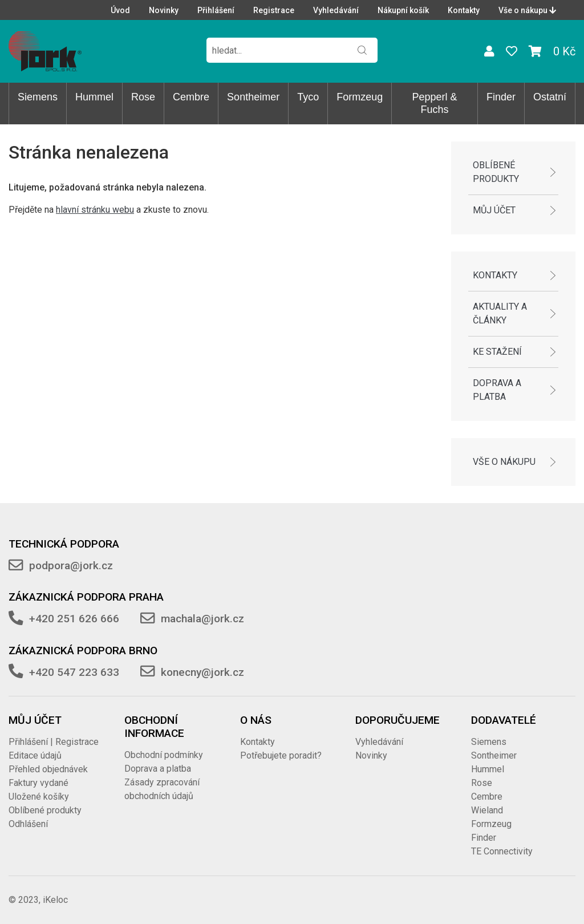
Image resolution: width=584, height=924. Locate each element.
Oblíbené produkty (496, 172)
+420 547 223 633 (74, 672)
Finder (501, 97)
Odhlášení (28, 824)
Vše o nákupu (527, 10)
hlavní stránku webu (95, 210)
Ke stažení (497, 352)
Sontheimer (253, 97)
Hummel (94, 97)
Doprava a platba (497, 390)
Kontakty (464, 10)
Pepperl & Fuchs (435, 103)
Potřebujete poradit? (281, 755)
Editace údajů (35, 755)
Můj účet (494, 210)
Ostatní (550, 97)
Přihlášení (216, 10)
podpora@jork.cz (71, 566)
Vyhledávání (336, 10)
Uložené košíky (39, 797)
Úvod (120, 10)
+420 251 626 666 (74, 619)
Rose (143, 97)
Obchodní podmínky (164, 755)
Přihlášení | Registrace (54, 742)
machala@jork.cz (202, 619)
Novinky (164, 10)
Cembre (191, 97)
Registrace (274, 10)
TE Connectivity (502, 851)
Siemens (38, 97)
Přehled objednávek (48, 769)
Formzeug (360, 97)
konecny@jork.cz (202, 672)
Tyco (308, 97)
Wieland (487, 810)
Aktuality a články (500, 313)
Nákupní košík (403, 10)
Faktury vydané (38, 783)
